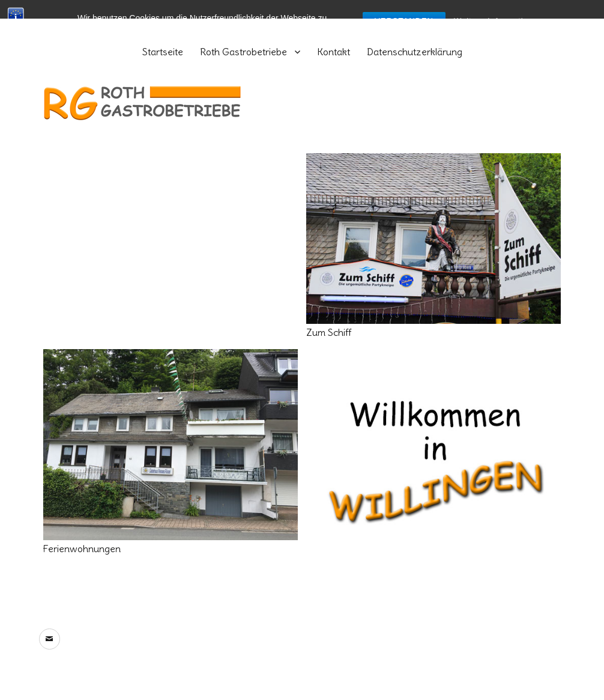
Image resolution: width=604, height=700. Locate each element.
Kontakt (334, 52)
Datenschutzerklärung (415, 52)
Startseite (163, 52)
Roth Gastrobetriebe (243, 52)
